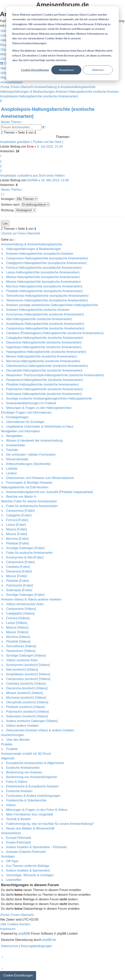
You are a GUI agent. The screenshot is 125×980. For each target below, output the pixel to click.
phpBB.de (49, 940)
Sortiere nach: (25, 205)
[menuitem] (5, 45)
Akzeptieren (66, 70)
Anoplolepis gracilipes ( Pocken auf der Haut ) (32, 142)
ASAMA (32, 180)
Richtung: (18, 210)
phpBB (23, 934)
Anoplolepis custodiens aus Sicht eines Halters (32, 176)
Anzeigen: (19, 199)
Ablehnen (98, 70)
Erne (30, 147)
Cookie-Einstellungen (35, 70)
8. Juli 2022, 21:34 (50, 147)
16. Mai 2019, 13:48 (55, 180)
